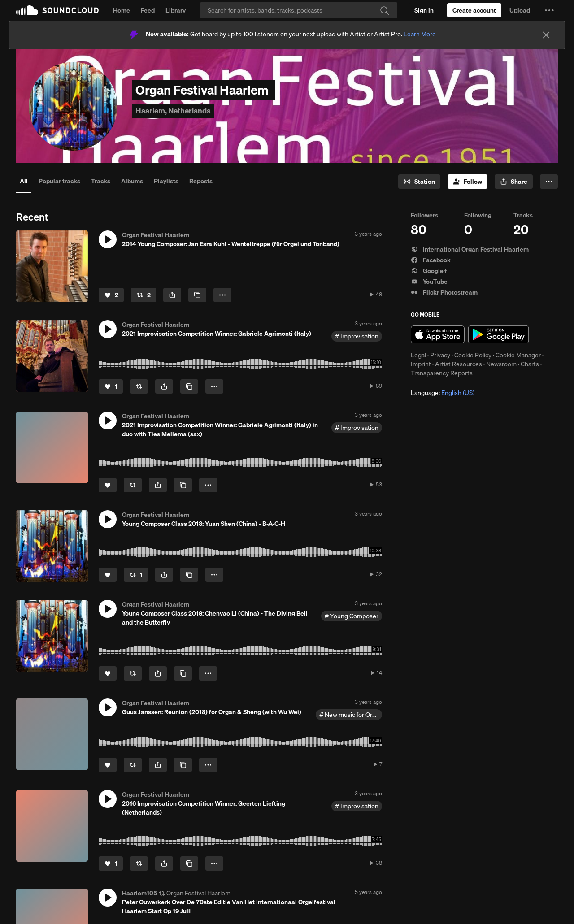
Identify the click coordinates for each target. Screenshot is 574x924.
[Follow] (467, 182)
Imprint (421, 364)
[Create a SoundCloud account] (474, 10)
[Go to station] (419, 182)
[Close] (546, 35)
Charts (530, 364)
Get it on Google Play (498, 334)
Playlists (166, 181)
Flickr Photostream (444, 292)
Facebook (431, 260)
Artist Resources (459, 364)
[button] (549, 10)
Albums (132, 181)
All (24, 181)
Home (122, 10)
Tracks (101, 181)
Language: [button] (443, 393)
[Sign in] (424, 10)
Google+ (429, 271)
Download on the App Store (438, 334)
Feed (148, 10)
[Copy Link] (197, 295)
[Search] (299, 10)
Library (176, 10)
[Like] (111, 295)
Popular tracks (59, 181)
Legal (418, 355)
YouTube (429, 282)
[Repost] (143, 295)
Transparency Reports (442, 373)
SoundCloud (57, 10)
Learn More (420, 34)
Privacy (440, 355)
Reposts (201, 181)
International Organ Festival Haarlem (470, 249)
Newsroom (501, 364)
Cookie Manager (518, 355)
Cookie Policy (473, 355)
